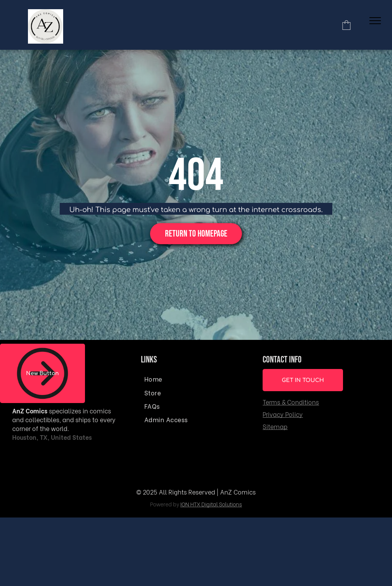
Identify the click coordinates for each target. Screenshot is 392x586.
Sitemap (275, 426)
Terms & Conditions (291, 402)
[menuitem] (195, 378)
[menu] (375, 21)
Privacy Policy (283, 414)
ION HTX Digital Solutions (211, 504)
